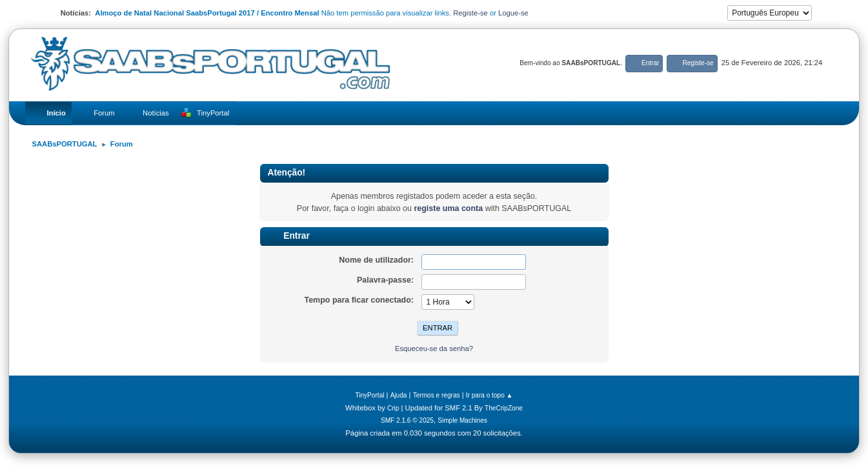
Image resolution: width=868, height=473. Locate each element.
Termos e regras (437, 395)
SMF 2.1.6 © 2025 (407, 420)
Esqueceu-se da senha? (434, 348)
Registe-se (470, 13)
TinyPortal (369, 395)
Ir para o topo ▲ (490, 395)
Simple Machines (462, 420)
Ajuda (399, 395)
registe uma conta (448, 208)
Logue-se (513, 13)
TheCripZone (504, 408)
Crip (393, 408)
